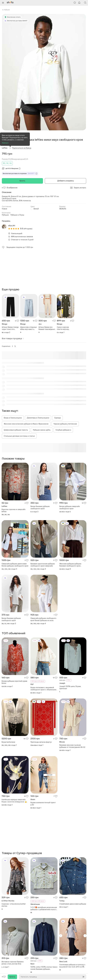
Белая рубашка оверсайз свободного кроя (70, 508)
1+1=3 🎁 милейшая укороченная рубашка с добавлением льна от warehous (44, 908)
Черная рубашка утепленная (65, 424)
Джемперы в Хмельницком (38, 418)
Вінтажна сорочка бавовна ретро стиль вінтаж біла (13, 963)
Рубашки (7, 10)
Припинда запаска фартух (41, 742)
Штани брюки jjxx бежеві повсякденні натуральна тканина (47, 328)
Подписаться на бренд (22, 148)
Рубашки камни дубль (42, 430)
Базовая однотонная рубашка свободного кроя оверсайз (43, 565)
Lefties (5, 148)
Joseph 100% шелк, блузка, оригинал (70, 687)
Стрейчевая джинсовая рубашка (73, 904)
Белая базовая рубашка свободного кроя (40, 508)
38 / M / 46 (7, 163)
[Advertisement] (44, 268)
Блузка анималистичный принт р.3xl (43, 804)
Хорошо (5, 143)
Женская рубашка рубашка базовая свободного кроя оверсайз (70, 565)
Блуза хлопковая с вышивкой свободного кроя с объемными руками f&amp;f (43, 689)
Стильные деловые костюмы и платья (19, 436)
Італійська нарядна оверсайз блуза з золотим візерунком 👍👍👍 (15, 801)
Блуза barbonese (8, 742)
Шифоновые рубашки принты (16, 430)
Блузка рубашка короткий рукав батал (14, 682)
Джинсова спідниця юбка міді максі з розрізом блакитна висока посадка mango (28, 328)
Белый (36, 209)
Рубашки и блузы (17, 215)
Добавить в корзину (66, 181)
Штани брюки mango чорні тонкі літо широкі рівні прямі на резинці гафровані (10, 328)
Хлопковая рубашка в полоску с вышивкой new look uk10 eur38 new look (72, 966)
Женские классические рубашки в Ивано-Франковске (26, 424)
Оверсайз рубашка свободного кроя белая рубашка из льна (43, 619)
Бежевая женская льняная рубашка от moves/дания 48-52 (72, 746)
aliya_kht (12, 226)
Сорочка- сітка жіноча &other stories (14, 905)
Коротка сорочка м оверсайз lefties (13, 511)
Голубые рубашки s (63, 430)
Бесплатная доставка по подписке (20, 174)
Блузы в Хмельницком (13, 418)
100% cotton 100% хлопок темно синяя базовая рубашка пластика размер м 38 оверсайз (44, 968)
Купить (22, 181)
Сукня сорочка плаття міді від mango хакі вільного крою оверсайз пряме (65, 328)
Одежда (57, 418)
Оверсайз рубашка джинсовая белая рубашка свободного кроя (15, 565)
